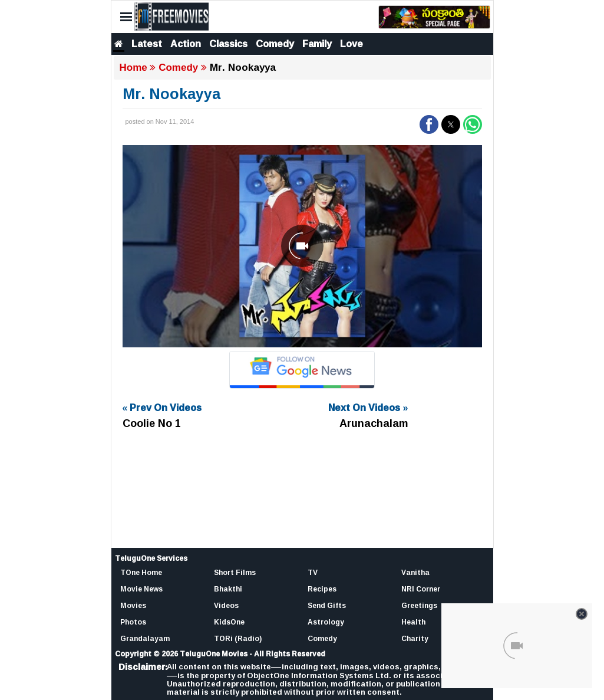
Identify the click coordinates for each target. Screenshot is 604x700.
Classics (228, 44)
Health (413, 622)
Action (186, 44)
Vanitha (415, 572)
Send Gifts (327, 605)
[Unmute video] (302, 246)
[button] (429, 124)
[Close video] (582, 614)
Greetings (419, 605)
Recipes (322, 589)
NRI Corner (421, 589)
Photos (133, 622)
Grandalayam (145, 638)
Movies (133, 605)
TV (313, 572)
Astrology (326, 622)
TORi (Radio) (238, 638)
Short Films (235, 572)
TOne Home (141, 572)
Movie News (141, 589)
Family (317, 44)
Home (133, 68)
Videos (226, 605)
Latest (147, 44)
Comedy (275, 44)
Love (351, 44)
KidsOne (229, 622)
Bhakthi (228, 589)
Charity (415, 638)
